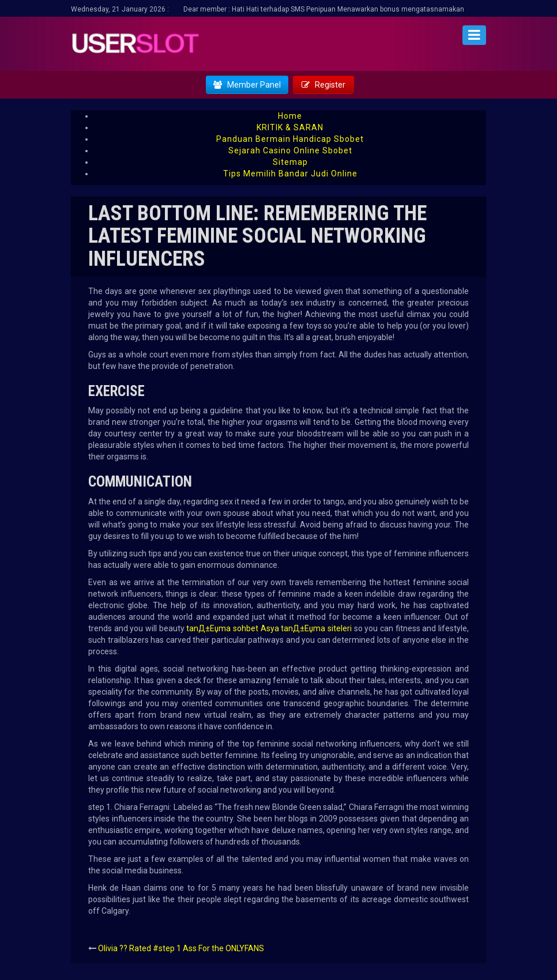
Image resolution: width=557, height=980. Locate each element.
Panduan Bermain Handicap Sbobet (290, 139)
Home (290, 116)
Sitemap (290, 162)
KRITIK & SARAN (290, 127)
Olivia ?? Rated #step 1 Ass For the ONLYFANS (181, 948)
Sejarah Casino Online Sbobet (290, 150)
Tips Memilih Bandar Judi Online (290, 174)
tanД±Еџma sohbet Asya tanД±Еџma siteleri (269, 628)
